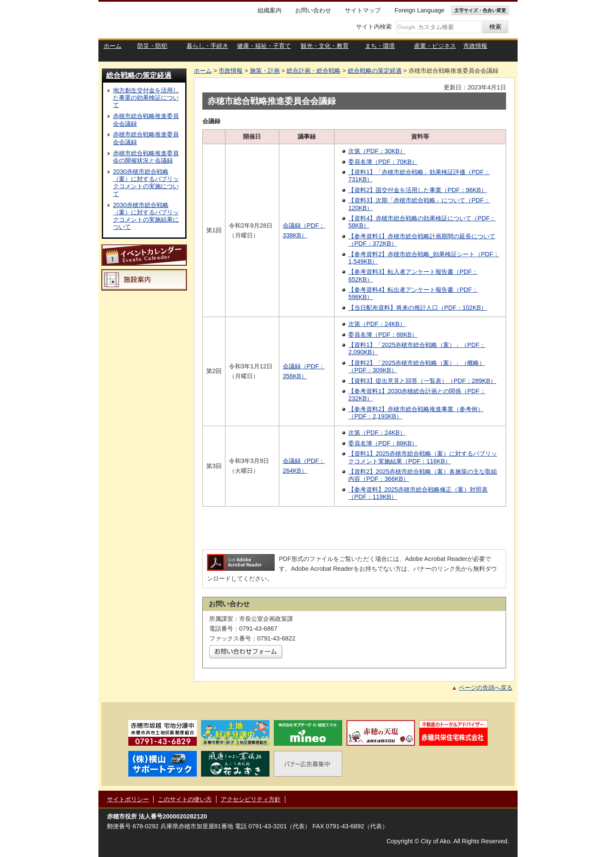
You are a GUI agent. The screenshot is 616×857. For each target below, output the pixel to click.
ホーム (203, 71)
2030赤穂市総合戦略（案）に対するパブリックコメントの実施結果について (146, 216)
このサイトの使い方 (185, 799)
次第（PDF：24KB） (377, 324)
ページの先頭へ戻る (486, 688)
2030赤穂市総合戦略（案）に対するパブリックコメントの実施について (146, 183)
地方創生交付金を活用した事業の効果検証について (146, 98)
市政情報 (231, 71)
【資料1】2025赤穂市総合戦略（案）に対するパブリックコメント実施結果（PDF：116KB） (423, 457)
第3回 (214, 466)
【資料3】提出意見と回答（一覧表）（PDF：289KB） (422, 381)
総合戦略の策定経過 (139, 75)
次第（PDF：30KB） (377, 151)
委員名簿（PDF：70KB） (383, 162)
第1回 (214, 230)
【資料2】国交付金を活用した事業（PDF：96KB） (418, 190)
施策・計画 (265, 71)
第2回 (214, 371)
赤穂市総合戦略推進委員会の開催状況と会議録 (146, 157)
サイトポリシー (128, 799)
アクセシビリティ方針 (251, 799)
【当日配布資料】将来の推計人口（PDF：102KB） (418, 308)
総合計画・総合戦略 (314, 71)
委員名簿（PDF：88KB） (383, 335)
